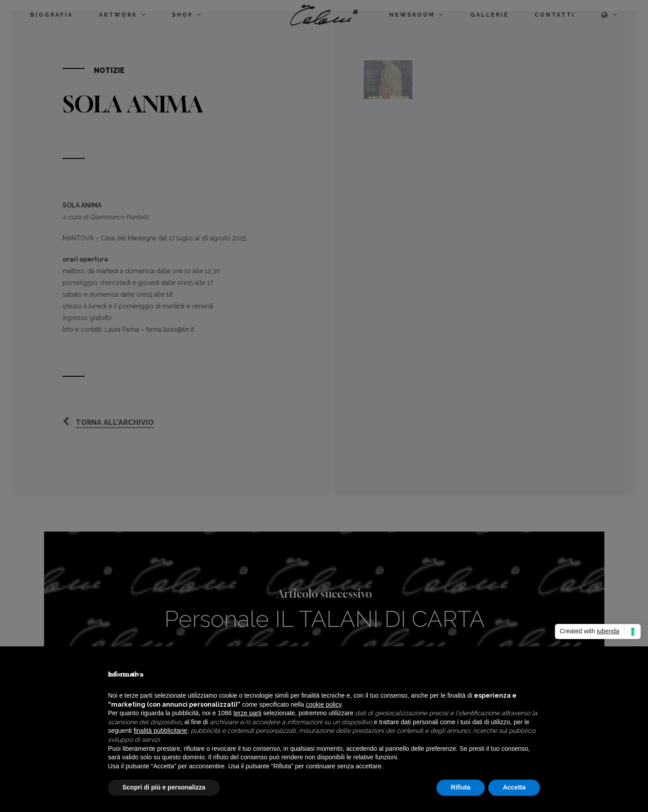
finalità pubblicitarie (160, 731)
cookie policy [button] (324, 704)
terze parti (247, 713)
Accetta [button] (514, 787)
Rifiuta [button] (461, 787)
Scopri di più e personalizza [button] (164, 787)
